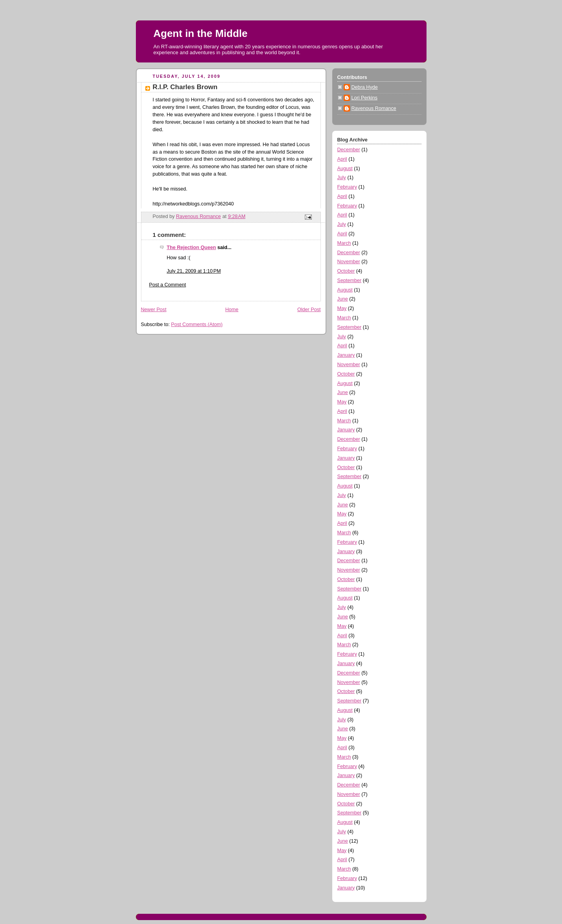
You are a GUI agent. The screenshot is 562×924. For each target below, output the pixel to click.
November (349, 262)
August (345, 169)
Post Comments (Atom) (197, 324)
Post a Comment (168, 285)
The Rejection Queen (191, 247)
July (342, 178)
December (349, 150)
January (346, 355)
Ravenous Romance (374, 108)
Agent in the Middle (201, 33)
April (342, 159)
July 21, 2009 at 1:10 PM (194, 271)
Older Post (309, 310)
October (346, 271)
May (342, 308)
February (347, 187)
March (344, 243)
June (343, 299)
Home (232, 310)
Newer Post (154, 310)
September (350, 280)
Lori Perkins (365, 98)
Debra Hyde (365, 87)
